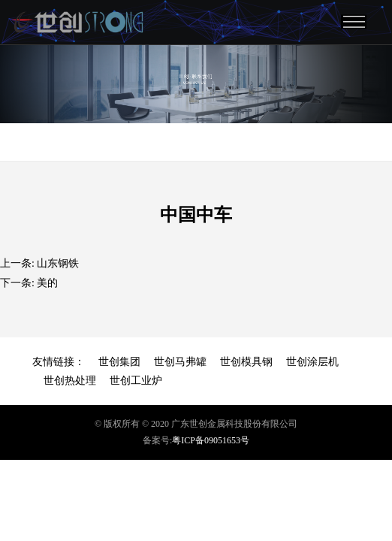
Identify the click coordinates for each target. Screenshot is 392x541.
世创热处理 (70, 381)
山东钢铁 (58, 263)
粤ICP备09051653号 (211, 440)
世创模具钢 (246, 362)
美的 (47, 283)
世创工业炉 (136, 381)
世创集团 (119, 362)
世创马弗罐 (180, 362)
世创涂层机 (312, 362)
